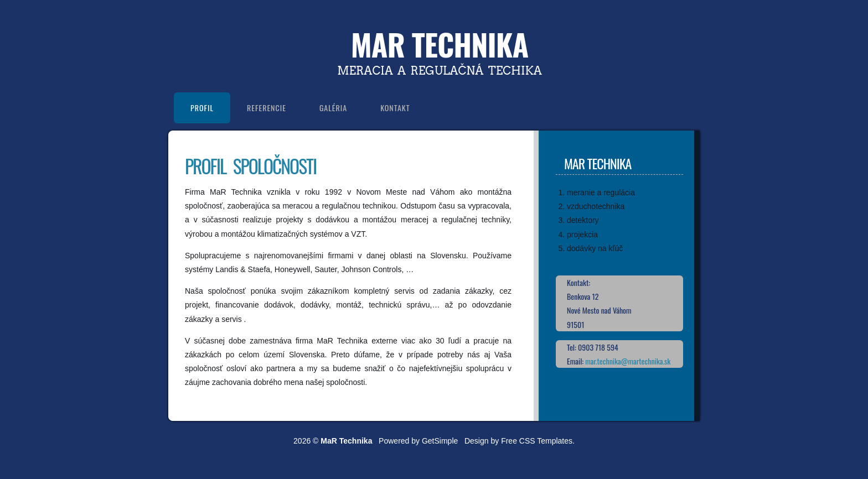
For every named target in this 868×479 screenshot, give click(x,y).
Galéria (333, 108)
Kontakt (395, 108)
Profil (202, 108)
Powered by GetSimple (418, 441)
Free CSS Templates (537, 441)
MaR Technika (440, 44)
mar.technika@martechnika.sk (628, 361)
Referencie (267, 108)
